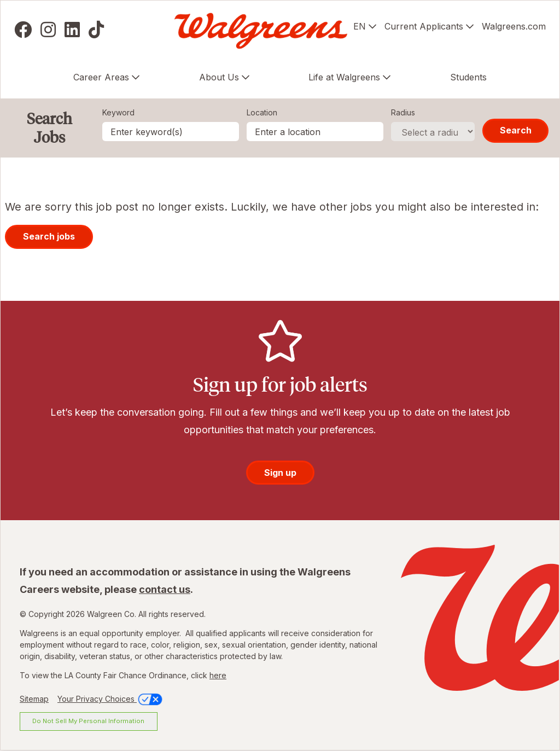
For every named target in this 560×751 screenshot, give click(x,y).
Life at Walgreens (344, 77)
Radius (403, 112)
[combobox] (315, 132)
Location (262, 112)
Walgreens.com (514, 26)
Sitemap (34, 699)
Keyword (118, 112)
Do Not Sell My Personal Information (88, 721)
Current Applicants (424, 26)
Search (516, 130)
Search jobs (49, 236)
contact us (165, 589)
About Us (219, 77)
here (218, 675)
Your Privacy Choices (111, 699)
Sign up (280, 473)
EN (360, 26)
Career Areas (101, 77)
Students (468, 77)
